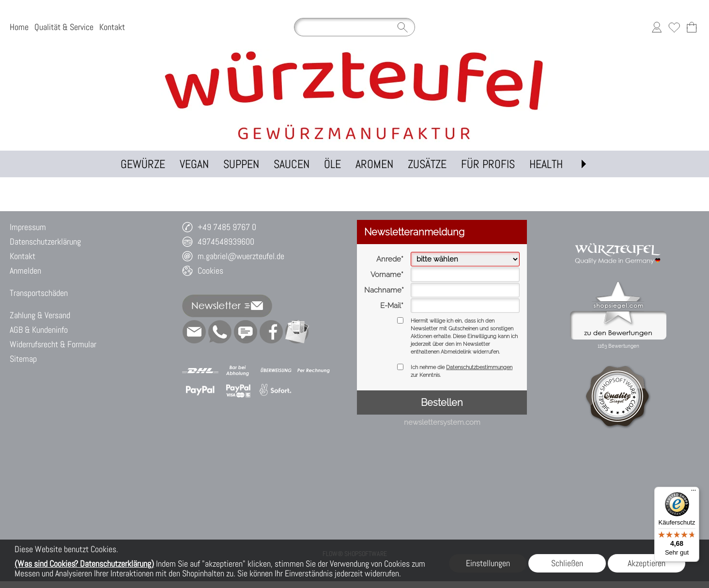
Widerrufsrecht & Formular (53, 344)
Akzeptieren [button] (647, 563)
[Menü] (694, 493)
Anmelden (25, 271)
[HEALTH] (546, 164)
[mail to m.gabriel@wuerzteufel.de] (194, 332)
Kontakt (112, 27)
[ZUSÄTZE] (427, 164)
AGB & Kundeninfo (39, 330)
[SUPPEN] (241, 164)
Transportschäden (39, 293)
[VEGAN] (194, 164)
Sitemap (23, 359)
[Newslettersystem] (297, 332)
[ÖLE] (332, 164)
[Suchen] (354, 27)
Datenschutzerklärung (45, 241)
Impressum (28, 227)
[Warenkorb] (692, 27)
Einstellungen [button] (488, 563)
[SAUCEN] (292, 164)
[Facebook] (271, 332)
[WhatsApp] (220, 332)
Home (19, 27)
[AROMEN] (374, 164)
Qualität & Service (64, 27)
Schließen (567, 563)
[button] (584, 164)
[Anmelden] (657, 27)
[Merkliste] (674, 27)
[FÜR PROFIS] (488, 164)
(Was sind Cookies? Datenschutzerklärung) (84, 564)
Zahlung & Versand (40, 315)
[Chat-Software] (246, 332)
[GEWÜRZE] (143, 164)
